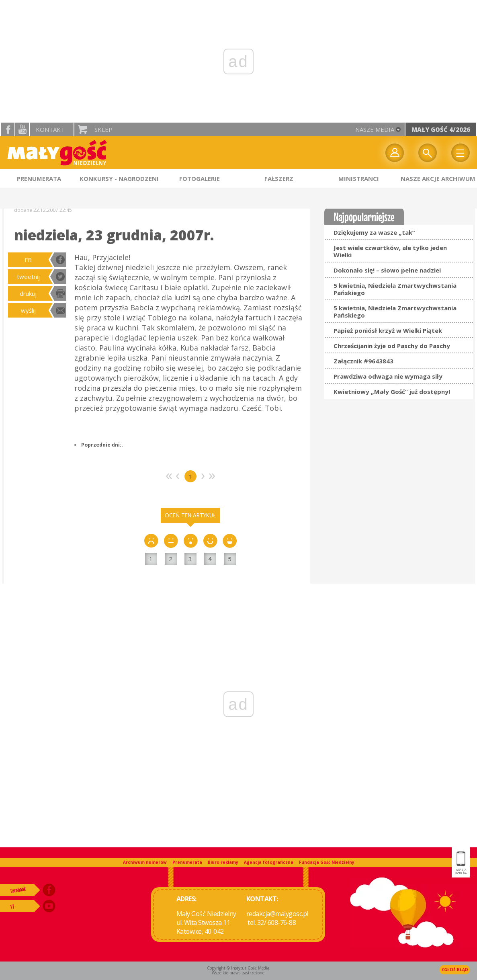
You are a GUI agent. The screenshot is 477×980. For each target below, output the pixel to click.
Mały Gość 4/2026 (441, 129)
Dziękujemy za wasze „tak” (374, 232)
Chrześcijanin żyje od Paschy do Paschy (392, 346)
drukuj (28, 293)
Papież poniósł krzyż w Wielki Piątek (388, 330)
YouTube (22, 129)
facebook (8, 129)
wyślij (28, 310)
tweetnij (28, 277)
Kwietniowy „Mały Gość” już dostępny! (392, 392)
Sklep (103, 129)
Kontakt (50, 129)
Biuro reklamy (223, 862)
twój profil (395, 153)
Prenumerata (187, 862)
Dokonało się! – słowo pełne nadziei (387, 270)
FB (28, 260)
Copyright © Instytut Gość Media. (239, 968)
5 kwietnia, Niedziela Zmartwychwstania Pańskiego (395, 289)
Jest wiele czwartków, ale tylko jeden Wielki (390, 251)
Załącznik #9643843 (363, 361)
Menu (461, 153)
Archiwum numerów (145, 862)
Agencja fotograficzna (269, 862)
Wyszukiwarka (428, 153)
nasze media (375, 129)
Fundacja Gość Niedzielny (327, 862)
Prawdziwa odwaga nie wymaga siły (388, 376)
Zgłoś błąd (455, 970)
